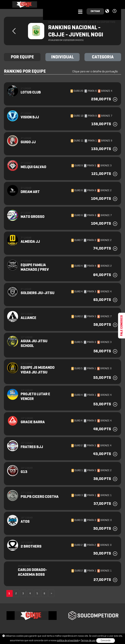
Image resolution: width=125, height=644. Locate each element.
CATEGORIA (103, 57)
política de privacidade (68, 641)
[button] (115, 11)
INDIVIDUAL (62, 57)
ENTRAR (95, 11)
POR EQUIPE (22, 57)
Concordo (106, 641)
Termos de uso (88, 641)
